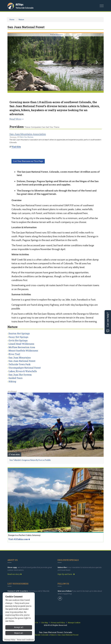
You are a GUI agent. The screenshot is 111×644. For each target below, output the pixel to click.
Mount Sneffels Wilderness (23, 351)
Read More (17, 119)
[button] (15, 62)
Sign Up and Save (66, 574)
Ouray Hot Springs (18, 337)
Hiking (12, 381)
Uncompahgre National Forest (25, 368)
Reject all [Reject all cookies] (19, 634)
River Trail (14, 354)
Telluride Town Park (20, 364)
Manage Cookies (74, 622)
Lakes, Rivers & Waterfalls (23, 371)
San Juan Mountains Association (28, 134)
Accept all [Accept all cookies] (19, 628)
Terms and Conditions (25, 640)
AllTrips (20, 4)
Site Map (45, 622)
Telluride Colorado (25, 8)
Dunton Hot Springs (19, 333)
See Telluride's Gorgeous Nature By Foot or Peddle (30, 460)
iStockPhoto (59, 35)
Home (12, 20)
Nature (21, 20)
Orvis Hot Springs (18, 340)
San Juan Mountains (20, 358)
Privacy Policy (10, 640)
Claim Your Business (27, 137)
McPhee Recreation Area (22, 347)
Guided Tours (15, 378)
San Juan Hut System (20, 375)
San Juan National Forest (22, 361)
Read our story (15, 574)
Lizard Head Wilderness (21, 344)
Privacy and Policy (58, 622)
